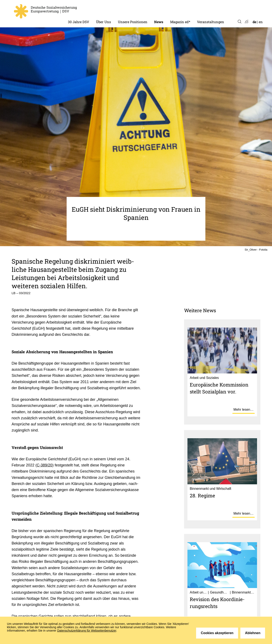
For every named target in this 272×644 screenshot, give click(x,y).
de (254, 22)
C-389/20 (44, 465)
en (261, 22)
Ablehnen (253, 633)
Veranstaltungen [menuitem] (211, 22)
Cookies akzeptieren (217, 633)
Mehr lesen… (243, 410)
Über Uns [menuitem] (103, 22)
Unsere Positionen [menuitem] (133, 22)
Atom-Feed (246, 22)
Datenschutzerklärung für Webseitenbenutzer (87, 631)
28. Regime (202, 495)
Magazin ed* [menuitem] (180, 22)
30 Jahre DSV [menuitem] (79, 22)
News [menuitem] (159, 22)
